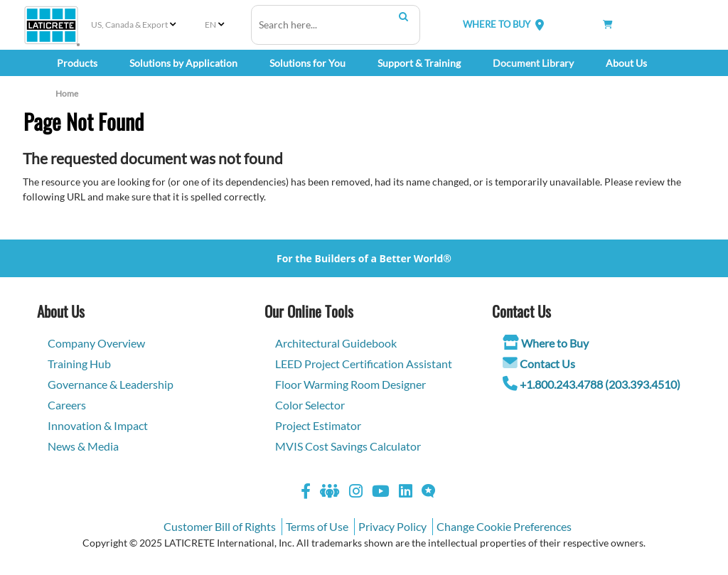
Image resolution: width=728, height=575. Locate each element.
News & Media (83, 446)
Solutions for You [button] (307, 63)
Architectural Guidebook (336, 343)
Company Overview (96, 343)
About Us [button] (626, 63)
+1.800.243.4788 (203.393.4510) (600, 384)
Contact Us (547, 364)
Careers (67, 405)
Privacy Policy (392, 526)
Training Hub (79, 364)
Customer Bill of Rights (220, 526)
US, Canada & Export (129, 25)
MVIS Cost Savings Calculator (348, 446)
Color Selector (310, 405)
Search (404, 16)
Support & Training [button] (419, 63)
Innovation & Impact (98, 425)
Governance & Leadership (111, 384)
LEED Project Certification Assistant (364, 364)
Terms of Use (317, 526)
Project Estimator (318, 425)
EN (210, 25)
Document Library (533, 63)
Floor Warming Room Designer (350, 384)
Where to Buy (555, 343)
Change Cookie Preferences (504, 526)
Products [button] (77, 63)
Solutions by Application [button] (183, 63)
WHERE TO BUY (497, 24)
